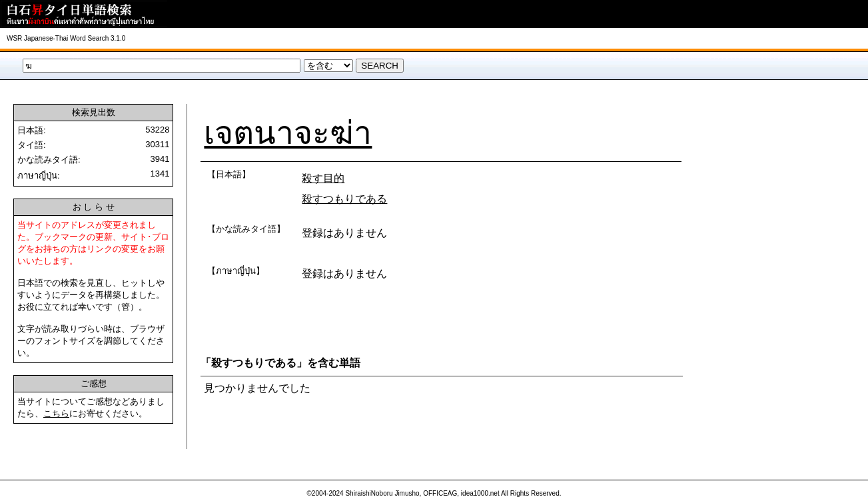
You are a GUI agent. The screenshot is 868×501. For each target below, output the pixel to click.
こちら (56, 413)
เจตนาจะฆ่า (288, 133)
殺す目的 (323, 178)
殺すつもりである (344, 199)
